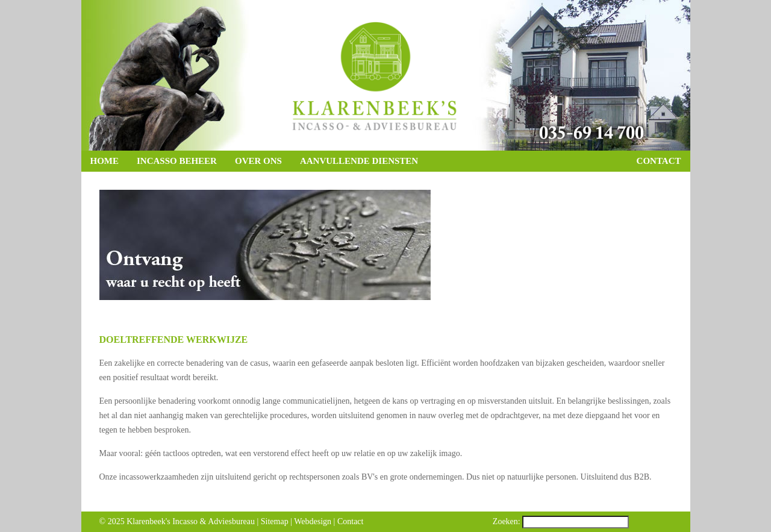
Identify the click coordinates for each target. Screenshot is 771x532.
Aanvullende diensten (359, 161)
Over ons (258, 161)
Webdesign (313, 521)
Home (105, 161)
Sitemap (275, 521)
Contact (659, 161)
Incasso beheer (177, 161)
